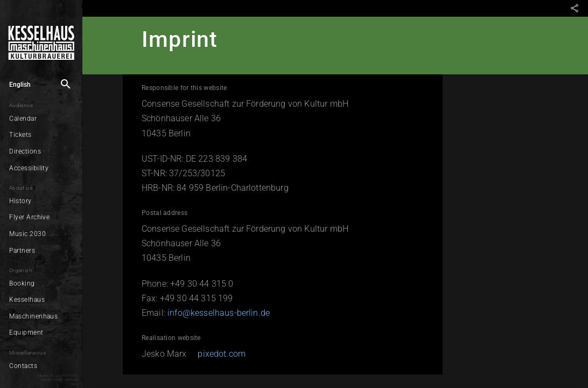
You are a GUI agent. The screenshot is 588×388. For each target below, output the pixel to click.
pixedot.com (213, 354)
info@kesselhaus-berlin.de (211, 313)
